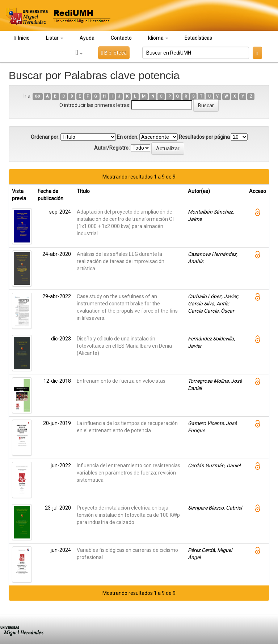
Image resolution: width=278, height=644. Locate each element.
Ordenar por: (45, 137)
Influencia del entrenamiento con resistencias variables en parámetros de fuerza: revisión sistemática (129, 473)
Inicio (22, 38)
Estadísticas (198, 38)
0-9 (37, 96)
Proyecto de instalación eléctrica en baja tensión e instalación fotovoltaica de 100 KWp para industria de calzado (128, 515)
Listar (55, 38)
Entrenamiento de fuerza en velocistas (121, 381)
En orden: (128, 137)
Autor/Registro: (112, 148)
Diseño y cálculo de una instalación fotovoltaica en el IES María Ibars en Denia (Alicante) (124, 346)
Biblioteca (114, 53)
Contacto (121, 38)
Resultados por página (204, 137)
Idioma (158, 38)
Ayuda (87, 38)
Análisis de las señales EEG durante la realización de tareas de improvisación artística (121, 261)
